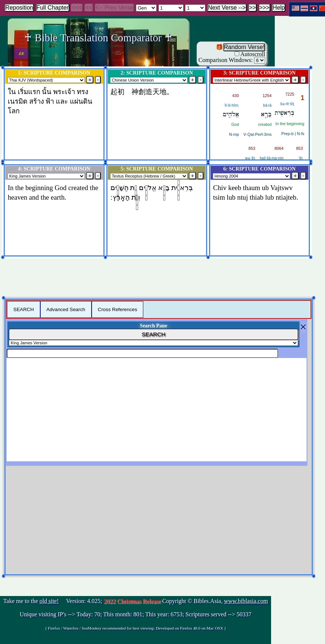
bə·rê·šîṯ (287, 104)
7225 (290, 94)
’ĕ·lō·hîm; (231, 105)
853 (300, 148)
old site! (49, 601)
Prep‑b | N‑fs (293, 134)
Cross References (118, 309)
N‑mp (234, 134)
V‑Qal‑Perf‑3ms (257, 134)
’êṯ (301, 158)
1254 (267, 96)
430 (236, 96)
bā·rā (268, 105)
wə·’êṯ (250, 158)
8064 (279, 148)
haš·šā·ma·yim (271, 158)
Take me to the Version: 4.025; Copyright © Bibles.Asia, (136, 615)
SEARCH (24, 309)
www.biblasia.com (246, 601)
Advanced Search (66, 309)
